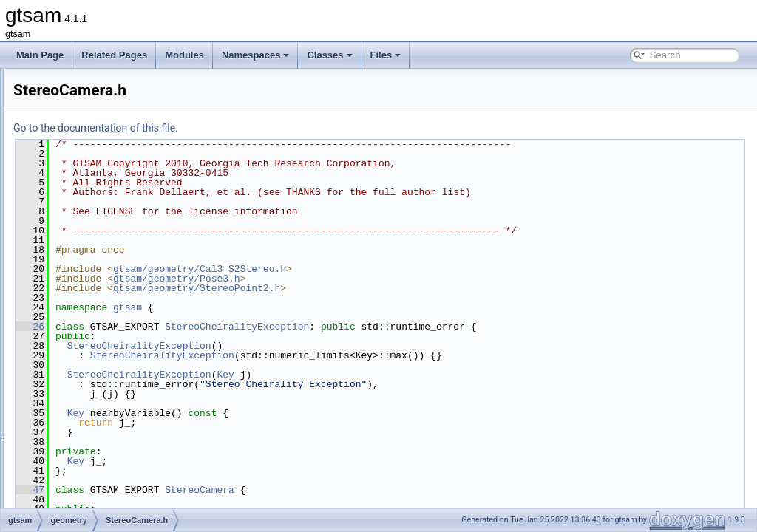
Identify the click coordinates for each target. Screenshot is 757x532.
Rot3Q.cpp (94, 100)
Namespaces (256, 55)
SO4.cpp (90, 214)
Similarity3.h (96, 133)
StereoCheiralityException (422, 327)
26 (215, 327)
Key (410, 375)
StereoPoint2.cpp (106, 312)
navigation (81, 409)
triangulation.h (100, 344)
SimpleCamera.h (105, 166)
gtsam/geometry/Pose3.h (361, 279)
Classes (329, 55)
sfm (68, 458)
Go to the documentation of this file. (281, 128)
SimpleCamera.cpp (110, 149)
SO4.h (85, 231)
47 (215, 490)
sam (69, 442)
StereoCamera (384, 490)
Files (386, 55)
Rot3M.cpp (94, 84)
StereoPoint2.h (102, 328)
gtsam (312, 307)
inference (79, 377)
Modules (184, 55)
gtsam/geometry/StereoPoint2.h (381, 288)
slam (70, 474)
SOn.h (85, 279)
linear (71, 393)
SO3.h (85, 198)
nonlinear (79, 426)
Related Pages (114, 55)
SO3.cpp (90, 182)
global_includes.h (95, 507)
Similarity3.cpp (101, 117)
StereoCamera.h (105, 296)
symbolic (78, 491)
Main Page (40, 55)
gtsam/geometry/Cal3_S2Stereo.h (384, 269)
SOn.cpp (90, 263)
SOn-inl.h (91, 247)
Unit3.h (86, 361)
